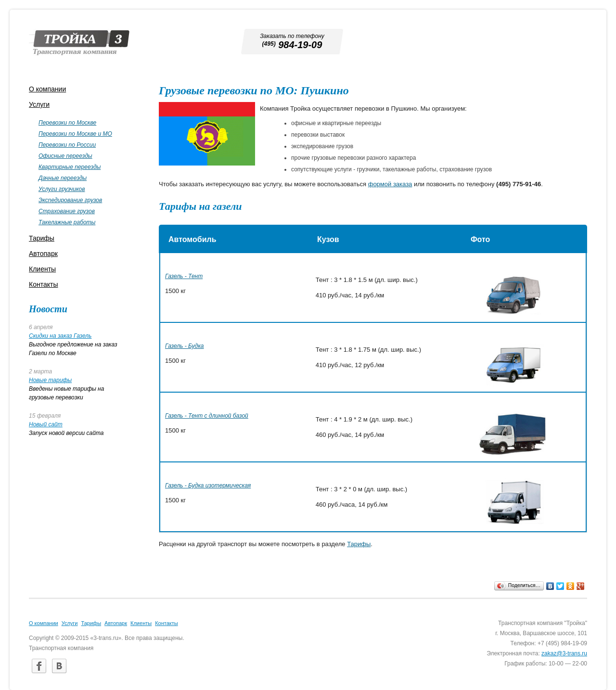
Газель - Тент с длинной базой (207, 416)
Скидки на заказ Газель (60, 336)
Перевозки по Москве (67, 123)
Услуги (39, 104)
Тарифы (359, 544)
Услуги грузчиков (62, 189)
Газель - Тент (184, 276)
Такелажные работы (67, 222)
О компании (47, 89)
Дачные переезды (63, 178)
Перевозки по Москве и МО (75, 134)
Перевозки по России (67, 145)
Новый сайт (46, 424)
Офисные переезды (65, 156)
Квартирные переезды (70, 167)
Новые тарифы (50, 380)
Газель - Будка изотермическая (208, 486)
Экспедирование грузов (70, 200)
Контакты (43, 284)
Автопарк (43, 254)
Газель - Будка (185, 346)
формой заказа (390, 184)
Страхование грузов (67, 211)
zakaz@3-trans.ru (564, 653)
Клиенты (42, 269)
